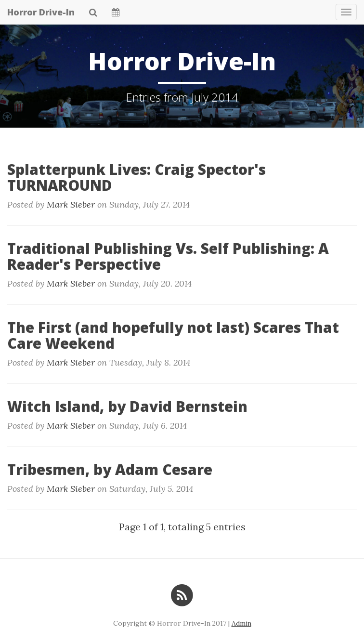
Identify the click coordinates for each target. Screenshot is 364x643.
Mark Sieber (71, 204)
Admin (241, 623)
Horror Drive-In (41, 12)
